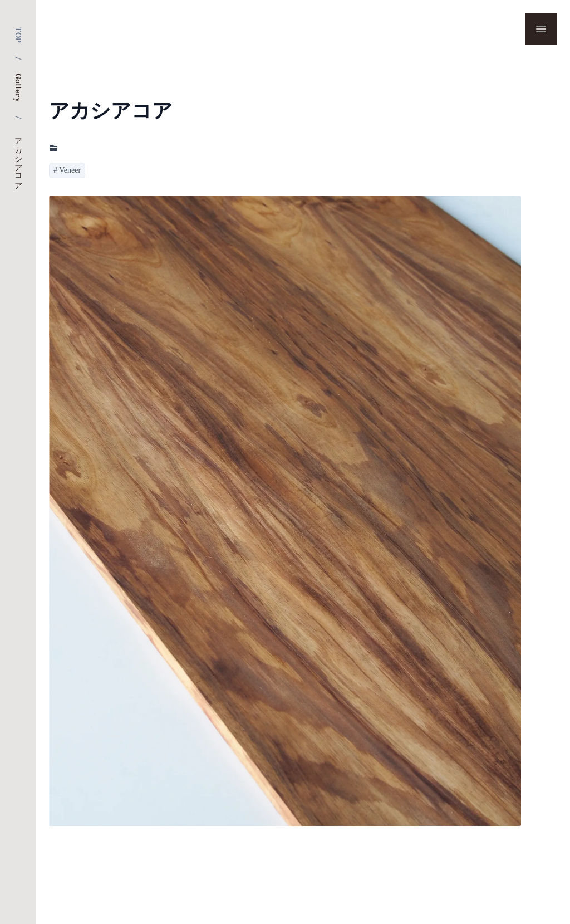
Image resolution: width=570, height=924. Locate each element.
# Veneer (67, 170)
